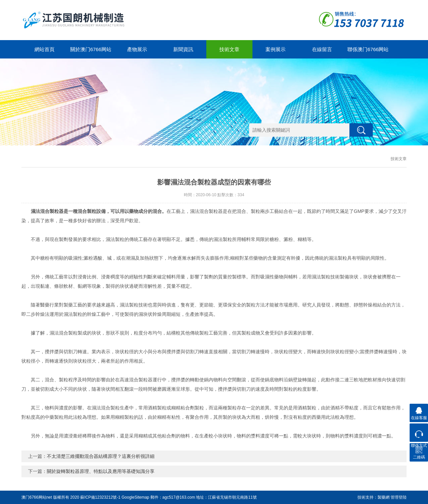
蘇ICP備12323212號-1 (100, 497)
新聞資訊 (183, 49)
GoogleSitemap (136, 497)
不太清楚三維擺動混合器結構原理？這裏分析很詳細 (101, 456)
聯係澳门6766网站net (368, 52)
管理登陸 (399, 497)
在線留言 (322, 49)
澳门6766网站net (37, 497)
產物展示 (137, 49)
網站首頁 (44, 49)
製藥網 (384, 497)
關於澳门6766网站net (91, 52)
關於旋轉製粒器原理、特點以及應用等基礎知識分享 (101, 471)
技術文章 (229, 49)
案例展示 (276, 49)
